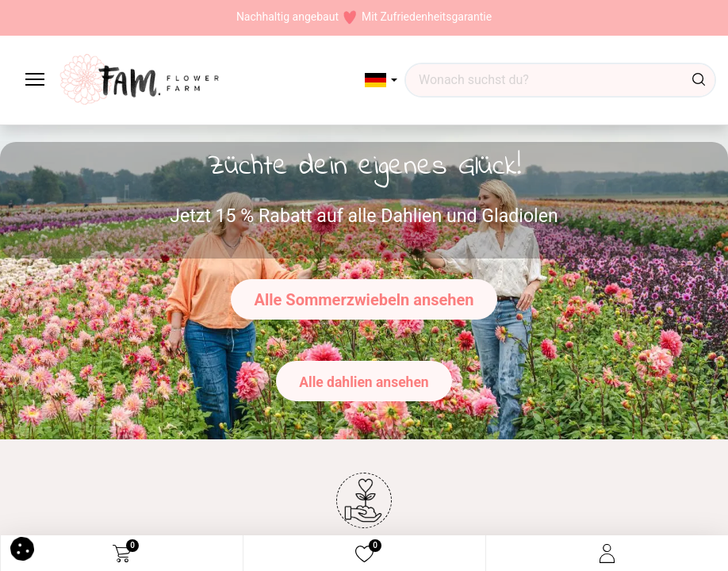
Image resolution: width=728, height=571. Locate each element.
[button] (381, 80)
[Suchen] (699, 80)
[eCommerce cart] (122, 554)
